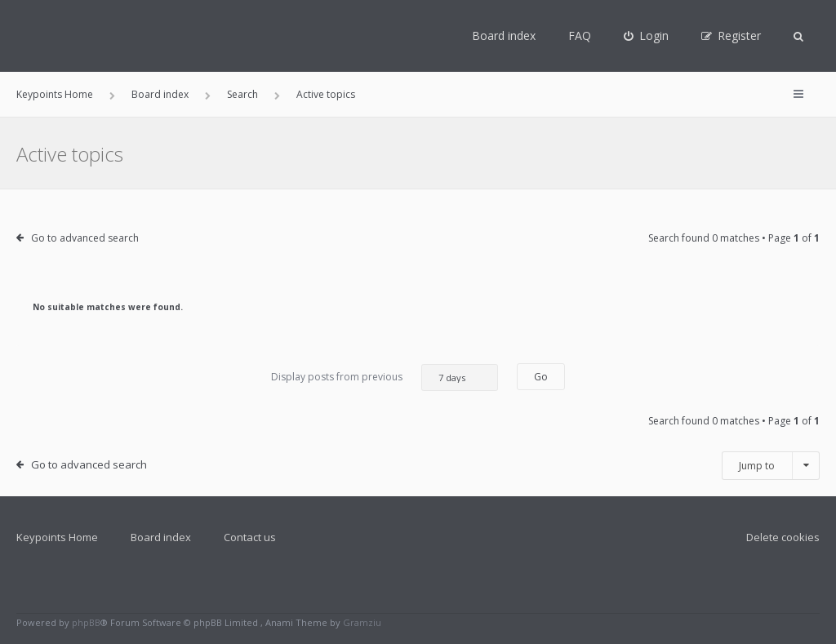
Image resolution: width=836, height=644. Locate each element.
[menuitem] (646, 36)
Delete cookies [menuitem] (783, 537)
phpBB (86, 622)
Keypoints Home (57, 537)
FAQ (580, 36)
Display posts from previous (385, 378)
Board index (504, 36)
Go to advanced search (85, 238)
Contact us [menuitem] (250, 537)
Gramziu (362, 622)
